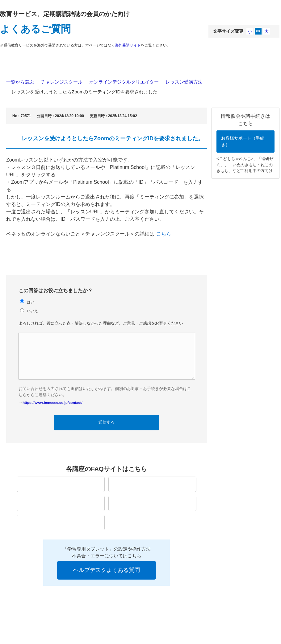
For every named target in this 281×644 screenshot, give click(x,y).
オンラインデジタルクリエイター (124, 82)
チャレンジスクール (62, 82)
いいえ (32, 311)
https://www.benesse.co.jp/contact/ (52, 402)
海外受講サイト (128, 45)
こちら (164, 234)
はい (31, 302)
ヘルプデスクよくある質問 (107, 570)
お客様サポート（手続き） (243, 141)
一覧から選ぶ (20, 82)
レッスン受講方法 (184, 82)
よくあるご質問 (35, 29)
